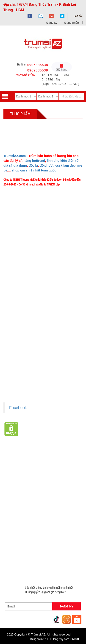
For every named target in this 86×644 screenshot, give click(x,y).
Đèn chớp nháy (31, 488)
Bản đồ (77, 16)
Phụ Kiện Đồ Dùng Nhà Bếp (23, 533)
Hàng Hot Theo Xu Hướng (46, 466)
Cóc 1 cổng (13, 494)
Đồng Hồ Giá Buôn (53, 560)
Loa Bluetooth (67, 477)
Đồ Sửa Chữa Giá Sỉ (18, 566)
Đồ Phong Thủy (15, 477)
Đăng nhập (72, 23)
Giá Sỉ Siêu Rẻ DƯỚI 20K (21, 461)
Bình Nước (67, 472)
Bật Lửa (35, 516)
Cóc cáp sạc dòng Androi (57, 499)
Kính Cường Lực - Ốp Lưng (44, 510)
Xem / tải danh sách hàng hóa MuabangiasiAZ (33, 386)
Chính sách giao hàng (19, 345)
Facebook (18, 408)
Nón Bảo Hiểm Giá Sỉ (19, 538)
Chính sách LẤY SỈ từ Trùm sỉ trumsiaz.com (32, 339)
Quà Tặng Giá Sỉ (16, 549)
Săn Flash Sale (15, 466)
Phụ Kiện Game (58, 544)
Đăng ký (52, 23)
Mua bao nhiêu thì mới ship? (23, 278)
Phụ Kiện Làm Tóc (43, 483)
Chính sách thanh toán (20, 352)
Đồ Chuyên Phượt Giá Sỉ (38, 555)
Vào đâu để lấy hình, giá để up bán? (27, 292)
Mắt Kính (35, 571)
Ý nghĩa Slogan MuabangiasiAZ (24, 265)
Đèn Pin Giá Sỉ (14, 571)
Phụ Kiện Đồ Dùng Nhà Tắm (23, 527)
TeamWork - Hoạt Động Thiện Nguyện (28, 305)
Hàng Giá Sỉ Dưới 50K (51, 538)
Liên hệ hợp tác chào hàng (22, 373)
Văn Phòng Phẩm (42, 477)
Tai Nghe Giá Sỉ (15, 516)
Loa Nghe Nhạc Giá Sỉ (59, 516)
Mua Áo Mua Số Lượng (50, 566)
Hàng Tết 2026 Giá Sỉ (54, 461)
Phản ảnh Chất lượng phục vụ (24, 285)
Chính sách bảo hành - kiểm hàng (26, 359)
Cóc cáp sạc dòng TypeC (21, 499)
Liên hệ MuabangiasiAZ (20, 272)
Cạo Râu (65, 483)
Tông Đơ (11, 488)
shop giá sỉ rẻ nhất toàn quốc (34, 170)
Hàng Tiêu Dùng (16, 483)
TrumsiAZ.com (15, 156)
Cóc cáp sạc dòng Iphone (21, 505)
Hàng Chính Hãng (54, 505)
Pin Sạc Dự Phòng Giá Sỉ (21, 560)
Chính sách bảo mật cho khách (24, 366)
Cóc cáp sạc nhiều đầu (39, 494)
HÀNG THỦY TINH (43, 472)
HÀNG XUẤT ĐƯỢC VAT (18, 455)
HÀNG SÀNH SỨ (16, 472)
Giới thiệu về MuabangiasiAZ (23, 258)
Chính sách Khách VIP (19, 312)
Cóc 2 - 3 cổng (55, 488)
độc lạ (33, 165)
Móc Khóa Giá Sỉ (16, 544)
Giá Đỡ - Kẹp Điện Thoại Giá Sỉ (61, 521)
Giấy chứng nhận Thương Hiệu (24, 379)
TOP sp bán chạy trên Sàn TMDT (58, 455)
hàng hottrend (34, 161)
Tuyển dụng (13, 299)
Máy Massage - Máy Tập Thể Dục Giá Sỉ (55, 549)
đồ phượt (47, 165)
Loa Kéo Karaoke (56, 533)
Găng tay (37, 544)
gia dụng (20, 165)
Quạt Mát (11, 555)
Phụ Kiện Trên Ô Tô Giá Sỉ (21, 521)
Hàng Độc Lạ (14, 510)
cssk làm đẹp (65, 165)
